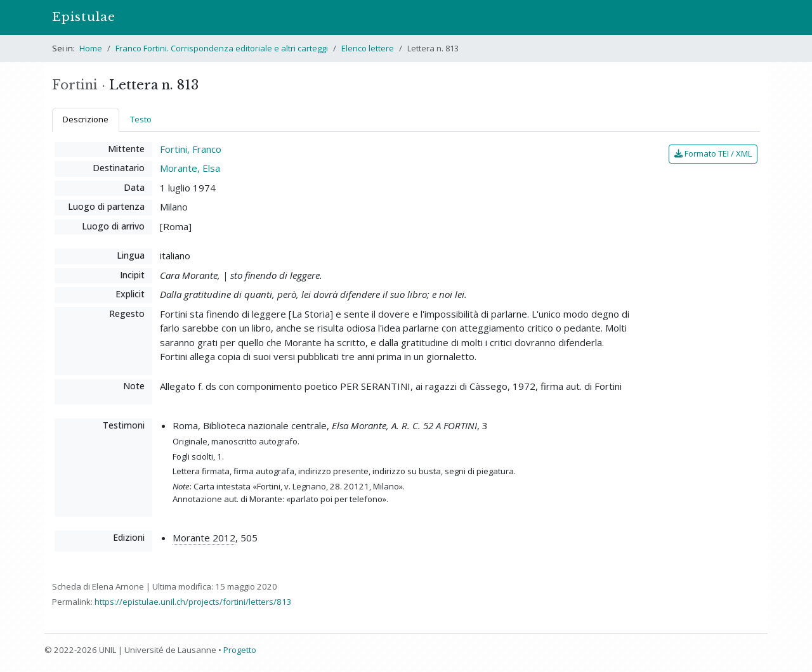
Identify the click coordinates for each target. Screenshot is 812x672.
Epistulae (84, 17)
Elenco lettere (368, 48)
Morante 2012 (204, 538)
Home (91, 48)
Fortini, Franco (191, 149)
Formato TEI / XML (713, 153)
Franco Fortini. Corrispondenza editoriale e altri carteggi (222, 48)
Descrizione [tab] (86, 119)
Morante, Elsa (190, 168)
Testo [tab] (141, 119)
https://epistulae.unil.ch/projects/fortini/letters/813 (193, 602)
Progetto (240, 650)
